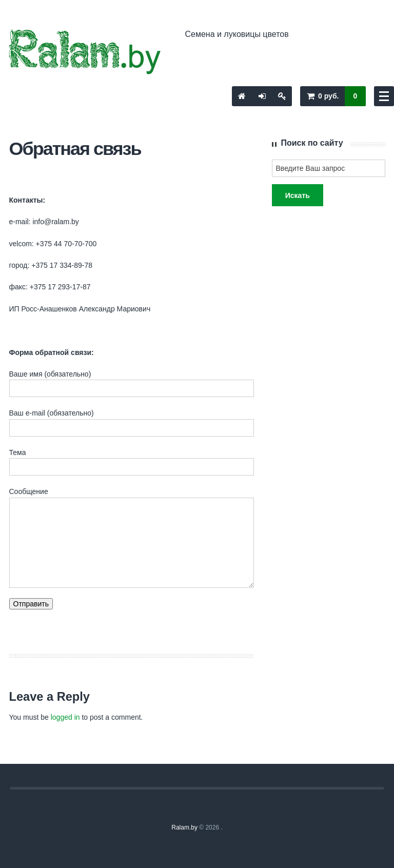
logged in (65, 717)
